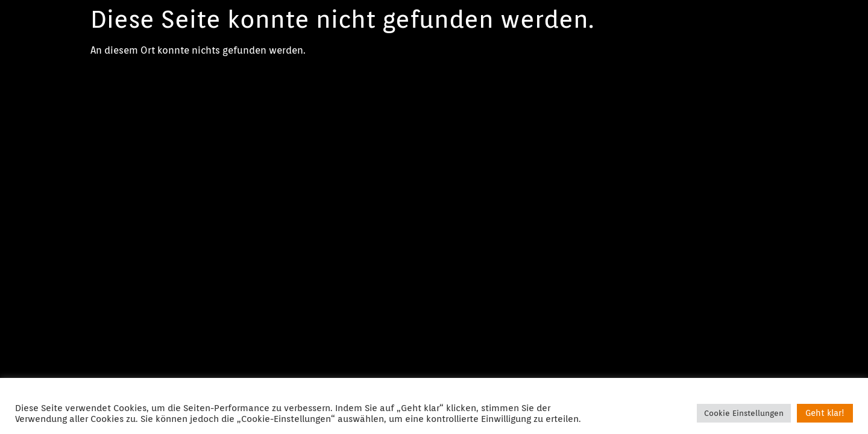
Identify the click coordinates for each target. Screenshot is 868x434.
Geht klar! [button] (825, 413)
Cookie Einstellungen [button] (744, 413)
